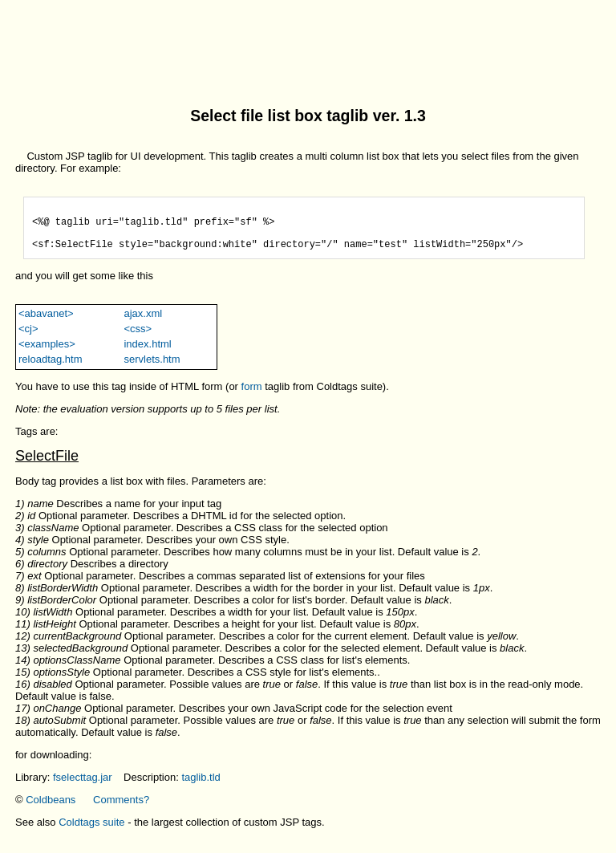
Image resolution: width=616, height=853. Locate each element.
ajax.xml (143, 323)
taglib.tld (201, 787)
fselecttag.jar (83, 787)
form (252, 396)
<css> (138, 338)
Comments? (121, 809)
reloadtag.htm (51, 369)
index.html (147, 353)
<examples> (47, 353)
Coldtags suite (91, 832)
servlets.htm (152, 369)
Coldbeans (51, 809)
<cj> (28, 338)
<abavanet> (46, 323)
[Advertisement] (308, 43)
